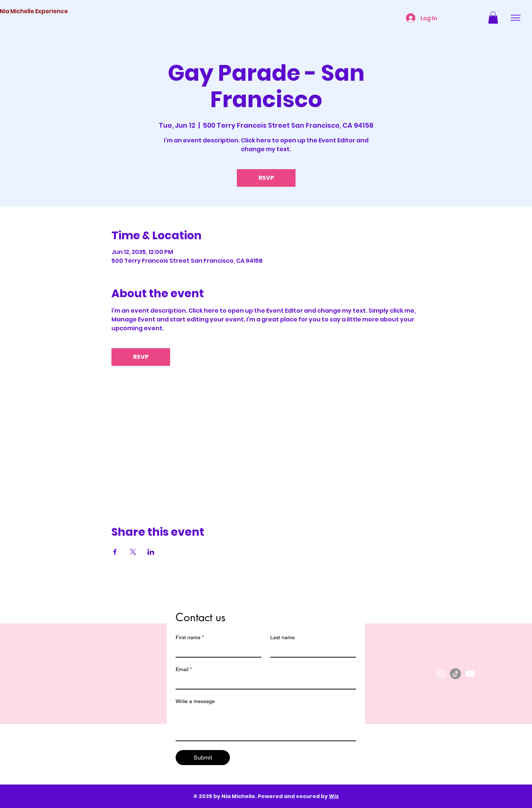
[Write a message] (266, 724)
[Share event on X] (133, 552)
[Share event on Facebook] (115, 552)
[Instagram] (441, 674)
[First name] (216, 650)
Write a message (195, 701)
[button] (493, 17)
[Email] (264, 682)
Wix (334, 796)
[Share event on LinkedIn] (151, 552)
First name (190, 638)
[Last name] (311, 650)
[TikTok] (455, 674)
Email (184, 669)
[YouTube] (470, 674)
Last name (282, 637)
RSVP (266, 178)
